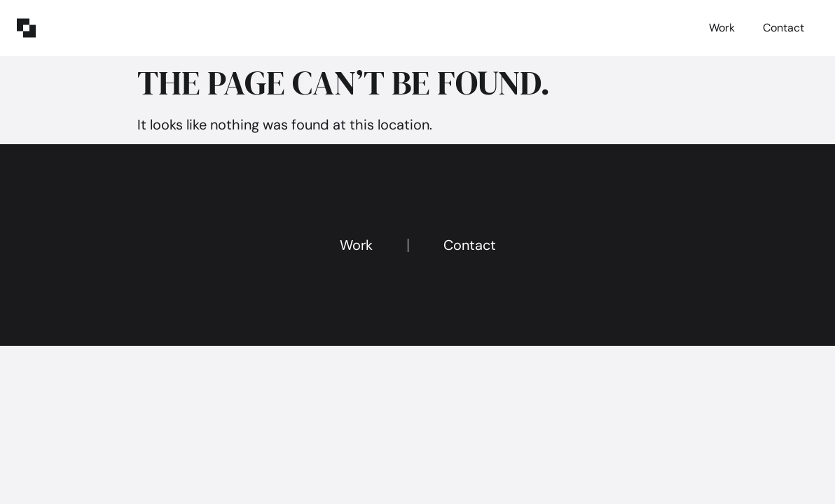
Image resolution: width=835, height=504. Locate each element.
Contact (784, 28)
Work (722, 28)
